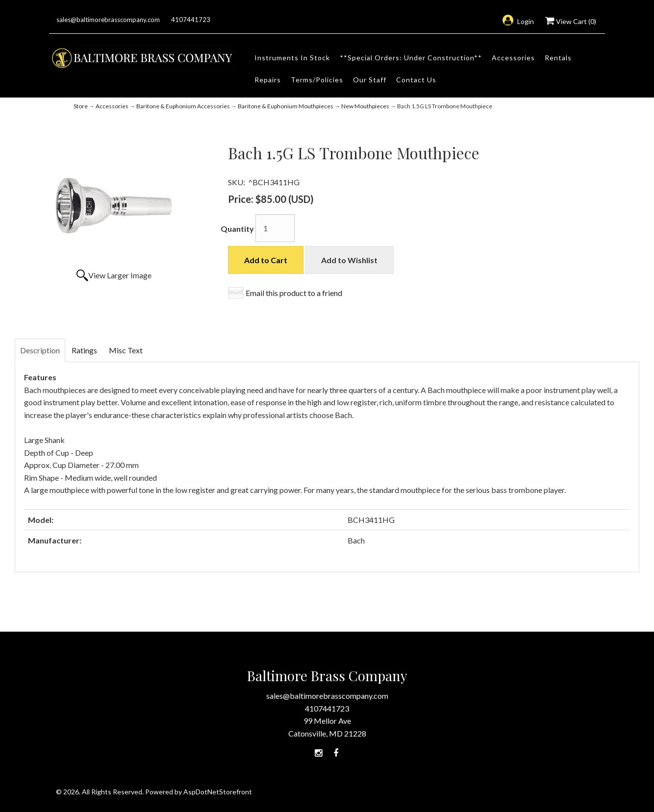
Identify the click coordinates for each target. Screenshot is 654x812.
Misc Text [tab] (126, 350)
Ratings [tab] (84, 350)
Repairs (268, 80)
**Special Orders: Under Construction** (411, 58)
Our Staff (370, 80)
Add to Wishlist (349, 260)
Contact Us (416, 80)
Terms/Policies (317, 80)
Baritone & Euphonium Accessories (183, 106)
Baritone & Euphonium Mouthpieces (286, 106)
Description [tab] (40, 350)
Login (518, 21)
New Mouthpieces (365, 106)
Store (81, 106)
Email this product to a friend (294, 293)
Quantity (237, 229)
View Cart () (571, 21)
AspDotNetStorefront (218, 792)
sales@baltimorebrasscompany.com (108, 20)
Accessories (513, 58)
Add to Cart (266, 260)
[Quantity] (275, 228)
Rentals (558, 58)
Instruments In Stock (292, 58)
